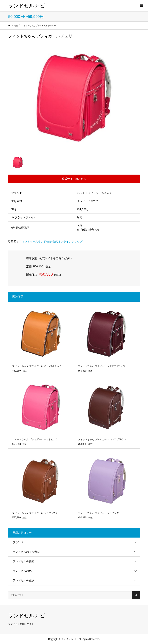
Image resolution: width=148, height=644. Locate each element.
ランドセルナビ (27, 6)
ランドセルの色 (22, 571)
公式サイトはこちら (74, 179)
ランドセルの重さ (24, 580)
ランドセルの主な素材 (26, 552)
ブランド (18, 542)
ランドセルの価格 (24, 561)
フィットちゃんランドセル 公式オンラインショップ (51, 242)
